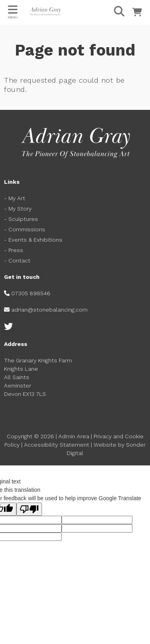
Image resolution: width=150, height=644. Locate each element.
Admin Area (74, 436)
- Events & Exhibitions (33, 240)
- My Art (15, 198)
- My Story (18, 209)
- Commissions (25, 229)
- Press (14, 250)
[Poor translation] (29, 509)
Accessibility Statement (57, 445)
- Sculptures (21, 219)
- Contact (18, 260)
